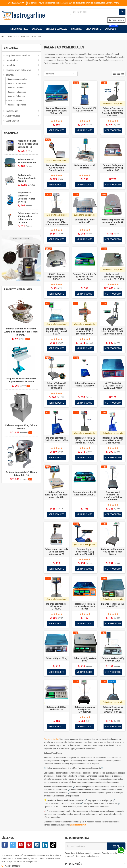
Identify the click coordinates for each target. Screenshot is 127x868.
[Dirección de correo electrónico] (86, 847)
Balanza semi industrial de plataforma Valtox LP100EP (113, 496)
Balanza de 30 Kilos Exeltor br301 (56, 709)
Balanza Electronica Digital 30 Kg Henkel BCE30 (57, 331)
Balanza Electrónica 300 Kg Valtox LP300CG (56, 607)
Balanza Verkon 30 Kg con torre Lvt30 (113, 660)
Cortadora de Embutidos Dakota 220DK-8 (27, 178)
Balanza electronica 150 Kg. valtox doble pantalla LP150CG (85, 441)
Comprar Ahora (112, 3)
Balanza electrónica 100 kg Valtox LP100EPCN (85, 710)
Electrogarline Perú (52, 740)
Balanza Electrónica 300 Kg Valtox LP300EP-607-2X (113, 710)
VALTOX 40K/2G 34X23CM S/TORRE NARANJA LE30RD (113, 386)
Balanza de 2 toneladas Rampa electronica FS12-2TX (113, 277)
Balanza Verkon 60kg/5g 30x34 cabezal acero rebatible (57, 495)
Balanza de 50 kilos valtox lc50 (85, 221)
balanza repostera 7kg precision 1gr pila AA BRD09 (113, 222)
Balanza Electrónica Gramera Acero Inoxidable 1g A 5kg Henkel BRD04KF (21, 332)
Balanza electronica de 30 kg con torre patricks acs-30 (56, 552)
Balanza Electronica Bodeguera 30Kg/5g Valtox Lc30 (56, 111)
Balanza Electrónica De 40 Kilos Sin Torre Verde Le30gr (85, 277)
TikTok (53, 845)
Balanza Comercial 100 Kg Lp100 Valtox (85, 109)
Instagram (37, 845)
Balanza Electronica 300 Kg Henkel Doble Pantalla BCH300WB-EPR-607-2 (113, 112)
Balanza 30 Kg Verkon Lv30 (85, 660)
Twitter (13, 845)
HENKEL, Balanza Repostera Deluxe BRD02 (56, 277)
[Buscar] (98, 12)
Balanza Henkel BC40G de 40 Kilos (113, 606)
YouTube (21, 845)
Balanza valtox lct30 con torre (85, 166)
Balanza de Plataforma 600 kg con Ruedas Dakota (113, 552)
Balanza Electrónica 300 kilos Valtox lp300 (56, 439)
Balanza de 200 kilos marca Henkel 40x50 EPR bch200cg (113, 441)
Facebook (5, 845)
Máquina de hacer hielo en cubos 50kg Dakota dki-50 (28, 144)
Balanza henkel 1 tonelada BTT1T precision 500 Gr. (85, 331)
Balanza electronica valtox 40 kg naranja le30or (85, 607)
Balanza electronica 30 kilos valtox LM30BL (85, 494)
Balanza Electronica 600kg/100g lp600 (85, 385)
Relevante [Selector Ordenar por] (50, 74)
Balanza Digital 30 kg (56, 659)
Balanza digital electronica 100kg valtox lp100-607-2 (85, 552)
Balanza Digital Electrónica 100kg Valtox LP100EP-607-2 (56, 222)
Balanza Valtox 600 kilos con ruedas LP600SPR (56, 386)
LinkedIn (45, 845)
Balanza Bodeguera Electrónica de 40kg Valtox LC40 (113, 168)
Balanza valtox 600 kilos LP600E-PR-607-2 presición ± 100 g (113, 331)
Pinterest (29, 845)
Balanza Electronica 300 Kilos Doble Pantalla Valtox (56, 168)
